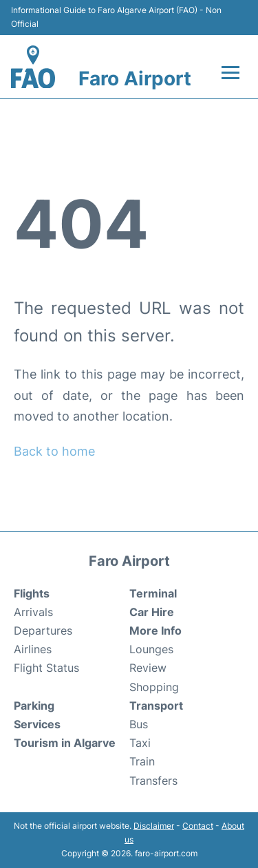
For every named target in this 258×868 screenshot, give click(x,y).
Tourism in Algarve (65, 743)
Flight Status (46, 668)
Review (148, 668)
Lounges (151, 649)
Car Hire (152, 612)
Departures (43, 631)
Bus (139, 724)
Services (37, 724)
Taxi (140, 743)
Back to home (54, 451)
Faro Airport (135, 78)
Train (142, 761)
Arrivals (33, 612)
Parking (34, 706)
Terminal (153, 593)
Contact (198, 826)
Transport (156, 706)
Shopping (154, 687)
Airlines (33, 649)
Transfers (153, 781)
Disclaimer (154, 826)
